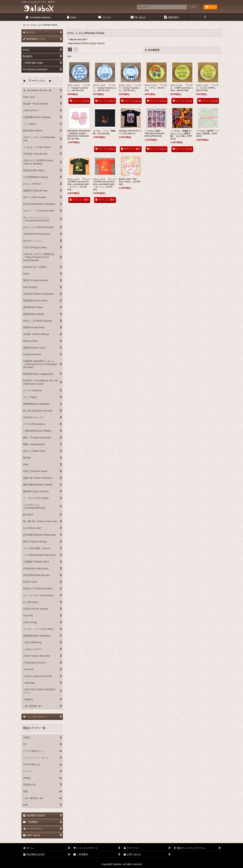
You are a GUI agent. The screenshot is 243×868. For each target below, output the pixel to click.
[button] (205, 17)
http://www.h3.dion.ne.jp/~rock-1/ (86, 43)
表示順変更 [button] (152, 50)
